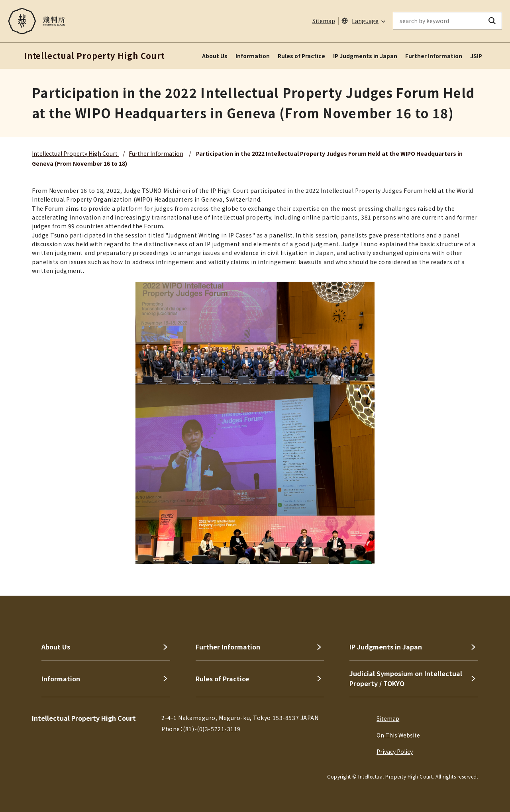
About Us (215, 56)
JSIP (476, 56)
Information (253, 56)
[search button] (492, 21)
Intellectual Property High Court (75, 153)
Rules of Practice (301, 56)
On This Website (398, 735)
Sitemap (324, 21)
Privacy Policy (395, 751)
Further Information (434, 56)
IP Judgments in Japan (365, 56)
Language (365, 21)
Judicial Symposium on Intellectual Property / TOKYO (406, 679)
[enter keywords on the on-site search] (438, 21)
